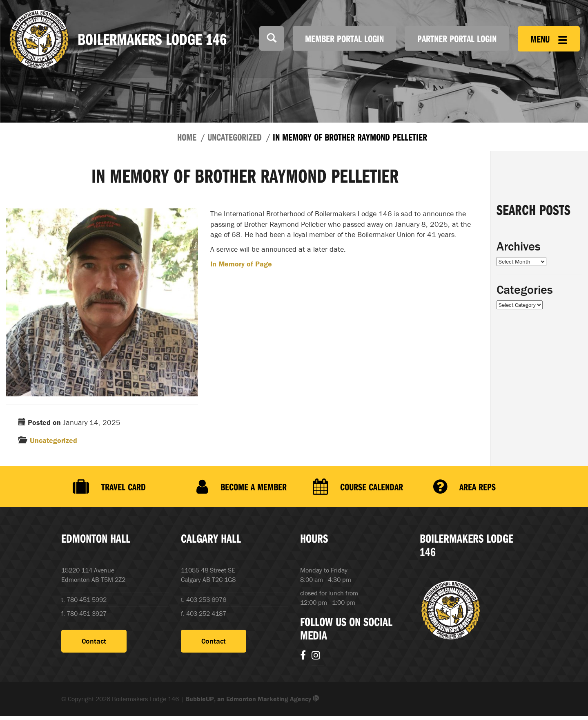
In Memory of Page (241, 264)
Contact (94, 641)
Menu (549, 39)
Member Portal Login (344, 38)
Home (187, 137)
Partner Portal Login (457, 38)
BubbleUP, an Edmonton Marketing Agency (252, 699)
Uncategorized (235, 137)
